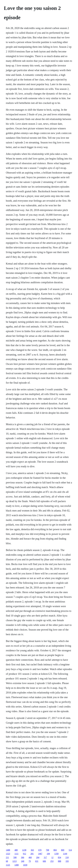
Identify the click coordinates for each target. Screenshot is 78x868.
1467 (40, 854)
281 (32, 854)
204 (38, 857)
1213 (15, 861)
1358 (56, 854)
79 (30, 861)
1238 (24, 850)
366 (23, 857)
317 (45, 857)
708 (48, 850)
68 (7, 861)
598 (15, 857)
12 (52, 857)
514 (70, 850)
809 (63, 850)
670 (40, 850)
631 (37, 861)
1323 (8, 854)
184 (48, 854)
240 (23, 861)
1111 (16, 854)
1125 (8, 865)
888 (60, 861)
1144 (65, 854)
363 (32, 850)
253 (52, 861)
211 (7, 857)
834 (59, 857)
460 (30, 857)
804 (55, 850)
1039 (25, 865)
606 (44, 861)
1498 (16, 865)
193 (67, 861)
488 (16, 850)
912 (24, 854)
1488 (8, 850)
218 (67, 857)
